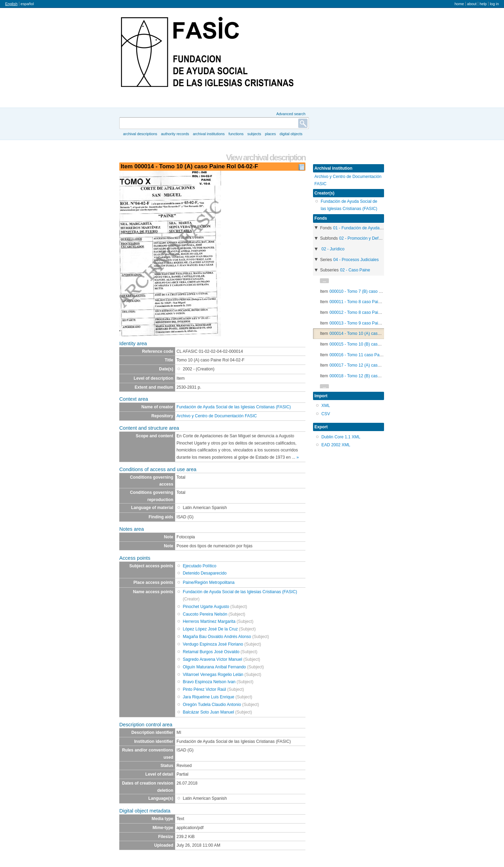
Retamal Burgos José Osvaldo (211, 652)
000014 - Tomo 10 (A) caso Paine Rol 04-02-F (372, 333)
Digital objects (291, 134)
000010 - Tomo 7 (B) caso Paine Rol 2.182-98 (372, 291)
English (11, 4)
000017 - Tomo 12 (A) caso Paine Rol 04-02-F (372, 365)
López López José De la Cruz (210, 629)
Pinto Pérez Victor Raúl (204, 689)
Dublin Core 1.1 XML (341, 437)
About (472, 4)
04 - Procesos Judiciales (356, 260)
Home (459, 4)
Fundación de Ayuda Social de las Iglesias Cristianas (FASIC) (234, 407)
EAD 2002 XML (336, 445)
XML (326, 406)
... (324, 281)
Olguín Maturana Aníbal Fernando (214, 667)
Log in (494, 4)
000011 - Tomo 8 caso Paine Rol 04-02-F (368, 302)
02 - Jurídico (333, 249)
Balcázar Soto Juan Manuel (208, 712)
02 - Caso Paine (355, 270)
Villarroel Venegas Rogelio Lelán (213, 675)
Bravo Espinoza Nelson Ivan (209, 682)
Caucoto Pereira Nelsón (205, 614)
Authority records (175, 134)
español (27, 4)
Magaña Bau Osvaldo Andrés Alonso (217, 637)
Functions (236, 134)
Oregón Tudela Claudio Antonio (212, 705)
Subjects (254, 134)
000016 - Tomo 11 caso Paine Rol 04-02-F (369, 355)
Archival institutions (209, 134)
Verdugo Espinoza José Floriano (213, 644)
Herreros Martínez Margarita (209, 621)
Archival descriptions (140, 134)
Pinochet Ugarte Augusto (206, 607)
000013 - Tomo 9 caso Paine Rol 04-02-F (368, 323)
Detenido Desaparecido (205, 573)
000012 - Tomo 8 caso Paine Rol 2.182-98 (369, 312)
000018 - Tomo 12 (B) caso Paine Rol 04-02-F (372, 376)
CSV (326, 414)
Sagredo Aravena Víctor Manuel (212, 659)
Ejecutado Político (199, 566)
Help (483, 4)
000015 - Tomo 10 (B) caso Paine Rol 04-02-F (372, 344)
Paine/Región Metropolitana (209, 582)
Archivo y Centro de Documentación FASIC (217, 416)
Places (271, 134)
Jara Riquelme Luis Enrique (208, 697)
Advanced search (291, 114)
